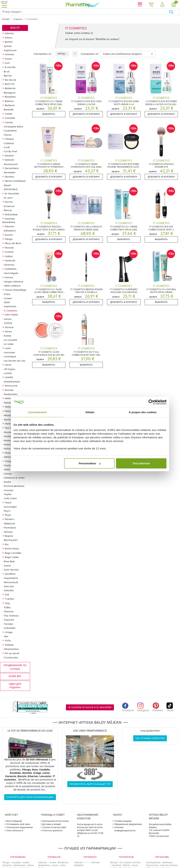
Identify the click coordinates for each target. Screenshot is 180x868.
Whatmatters (11, 649)
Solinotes (9, 590)
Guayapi (9, 490)
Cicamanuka (11, 657)
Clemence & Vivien (14, 478)
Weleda (9, 645)
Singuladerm (11, 578)
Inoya (7, 294)
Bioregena (10, 93)
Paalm (7, 482)
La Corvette (10, 340)
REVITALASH (11, 540)
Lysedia (9, 377)
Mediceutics (11, 394)
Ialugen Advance (14, 282)
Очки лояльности (15, 830)
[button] (162, 5)
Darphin (9, 156)
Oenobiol (116, 865)
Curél (7, 147)
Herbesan (167, 862)
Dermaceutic (11, 164)
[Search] (85, 12)
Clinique (9, 139)
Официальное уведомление (128, 824)
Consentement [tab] (37, 412)
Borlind (9, 42)
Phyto (8, 515)
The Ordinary (11, 616)
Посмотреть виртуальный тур (90, 784)
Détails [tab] (90, 412)
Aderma (9, 33)
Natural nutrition (169, 865)
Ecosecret (9, 206)
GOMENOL (11, 269)
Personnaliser (90, 463)
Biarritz (8, 76)
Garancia (9, 265)
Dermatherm (12, 168)
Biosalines (10, 97)
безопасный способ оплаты (56, 821)
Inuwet (8, 298)
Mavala (9, 390)
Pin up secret (12, 653)
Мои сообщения (14, 821)
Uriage (9, 632)
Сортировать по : (43, 54)
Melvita (9, 398)
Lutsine (8, 373)
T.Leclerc (10, 599)
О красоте (18, 19)
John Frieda (11, 315)
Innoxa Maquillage (15, 290)
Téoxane (9, 611)
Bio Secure (11, 80)
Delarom (9, 160)
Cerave (9, 122)
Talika (7, 607)
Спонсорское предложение (20, 827)
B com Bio (10, 67)
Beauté (15, 28)
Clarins (8, 135)
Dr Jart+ (8, 198)
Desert (7, 185)
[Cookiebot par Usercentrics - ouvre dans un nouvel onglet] (151, 402)
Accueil (6, 19)
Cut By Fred (10, 151)
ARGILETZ (9, 457)
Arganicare (10, 50)
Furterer (9, 252)
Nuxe (8, 453)
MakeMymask (12, 382)
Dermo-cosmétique (15, 181)
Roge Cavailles (13, 553)
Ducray (9, 202)
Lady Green (10, 498)
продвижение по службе (15, 667)
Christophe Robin (13, 127)
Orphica (8, 465)
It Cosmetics (11, 311)
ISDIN (7, 302)
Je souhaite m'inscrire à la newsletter (90, 707)
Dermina (9, 177)
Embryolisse (11, 214)
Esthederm (10, 231)
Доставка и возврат (52, 824)
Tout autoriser (141, 463)
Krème (7, 336)
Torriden (9, 624)
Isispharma (10, 306)
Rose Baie (9, 561)
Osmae (8, 474)
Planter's (10, 519)
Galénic (9, 256)
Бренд (62, 54)
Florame (9, 248)
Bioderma (10, 88)
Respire (9, 536)
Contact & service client (54, 827)
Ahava (8, 38)
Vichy (8, 640)
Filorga (9, 239)
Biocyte (114, 862)
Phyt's (7, 511)
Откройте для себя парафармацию (30, 797)
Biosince (9, 101)
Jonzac (8, 319)
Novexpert (10, 440)
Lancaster (9, 352)
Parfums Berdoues (14, 486)
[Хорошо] (174, 12)
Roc (7, 544)
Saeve (7, 566)
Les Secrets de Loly (15, 361)
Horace (9, 277)
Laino (8, 348)
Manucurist (11, 386)
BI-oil (7, 72)
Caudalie (10, 118)
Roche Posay (12, 548)
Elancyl (8, 210)
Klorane (9, 327)
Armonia (9, 54)
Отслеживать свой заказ (18, 824)
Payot (8, 502)
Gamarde (10, 260)
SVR (7, 595)
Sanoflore (10, 574)
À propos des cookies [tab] (143, 412)
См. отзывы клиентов (150, 738)
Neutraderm (11, 420)
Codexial (9, 143)
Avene (8, 59)
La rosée (9, 344)
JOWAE (8, 323)
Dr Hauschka (12, 193)
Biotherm (10, 105)
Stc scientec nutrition (130, 862)
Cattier (9, 114)
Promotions (10, 528)
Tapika (8, 494)
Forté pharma (153, 862)
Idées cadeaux (12, 286)
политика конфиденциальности (125, 829)
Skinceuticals (11, 582)
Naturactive (152, 865)
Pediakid (79, 865)
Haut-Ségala (11, 273)
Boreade (9, 109)
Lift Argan (9, 369)
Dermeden (10, 172)
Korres (8, 331)
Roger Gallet (12, 557)
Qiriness (8, 532)
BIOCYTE (10, 84)
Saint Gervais (11, 570)
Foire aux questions (52, 830)
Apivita (8, 46)
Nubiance (9, 444)
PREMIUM (9, 524)
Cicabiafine (10, 131)
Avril (7, 63)
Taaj (7, 603)
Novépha (9, 436)
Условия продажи (123, 821)
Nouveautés (11, 432)
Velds (7, 469)
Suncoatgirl (10, 507)
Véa (6, 636)
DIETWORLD (11, 189)
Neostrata (10, 415)
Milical (126, 865)
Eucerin (9, 235)
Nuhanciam (10, 448)
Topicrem (9, 620)
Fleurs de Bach (13, 243)
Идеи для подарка (15, 686)
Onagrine (10, 461)
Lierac (8, 365)
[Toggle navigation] (4, 4)
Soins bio (9, 586)
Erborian (9, 226)
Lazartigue (10, 356)
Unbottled (10, 628)
